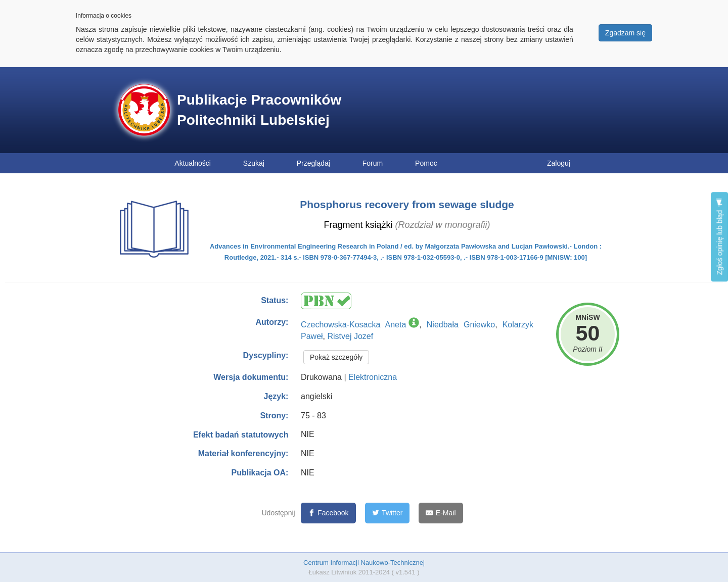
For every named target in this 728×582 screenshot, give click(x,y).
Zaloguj (559, 163)
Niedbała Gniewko (461, 325)
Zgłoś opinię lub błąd (719, 237)
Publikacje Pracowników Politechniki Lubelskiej (259, 110)
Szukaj (254, 163)
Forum (373, 163)
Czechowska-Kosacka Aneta (353, 325)
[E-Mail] (441, 513)
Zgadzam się (625, 33)
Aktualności (193, 163)
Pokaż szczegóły (336, 357)
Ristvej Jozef (350, 336)
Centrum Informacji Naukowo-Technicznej (364, 563)
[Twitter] (388, 513)
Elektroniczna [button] (373, 377)
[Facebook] (328, 513)
